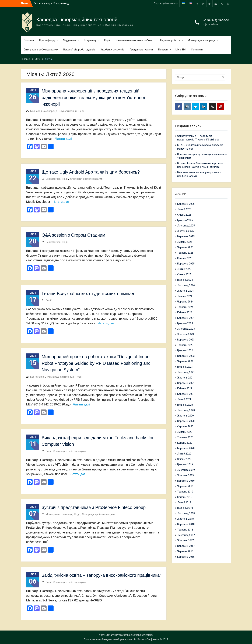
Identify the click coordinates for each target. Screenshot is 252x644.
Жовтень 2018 (185, 519)
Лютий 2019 (184, 502)
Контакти (197, 50)
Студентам (70, 40)
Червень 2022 (185, 361)
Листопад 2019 (186, 470)
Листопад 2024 (186, 285)
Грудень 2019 (185, 464)
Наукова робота (170, 40)
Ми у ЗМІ (181, 50)
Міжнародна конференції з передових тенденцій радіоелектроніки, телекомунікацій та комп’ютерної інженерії (93, 97)
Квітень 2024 (185, 312)
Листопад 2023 (186, 329)
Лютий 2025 (184, 269)
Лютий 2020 (184, 454)
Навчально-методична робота (134, 40)
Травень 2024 (185, 307)
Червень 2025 (185, 247)
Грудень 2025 (185, 220)
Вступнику (90, 40)
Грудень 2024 (185, 280)
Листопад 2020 (186, 410)
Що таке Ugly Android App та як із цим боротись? (91, 172)
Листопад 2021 (186, 372)
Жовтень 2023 (185, 334)
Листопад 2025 (186, 226)
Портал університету (166, 4)
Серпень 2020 (185, 426)
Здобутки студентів (112, 50)
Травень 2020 (185, 437)
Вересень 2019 (186, 481)
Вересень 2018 (186, 524)
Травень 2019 (185, 492)
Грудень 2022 (185, 350)
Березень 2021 (186, 394)
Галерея (163, 50)
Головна (29, 40)
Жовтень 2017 (185, 540)
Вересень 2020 (186, 421)
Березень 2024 (186, 318)
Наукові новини (68, 111)
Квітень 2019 (185, 497)
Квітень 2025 (185, 258)
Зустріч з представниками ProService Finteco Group (94, 507)
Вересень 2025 (186, 236)
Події (107, 40)
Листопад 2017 (186, 535)
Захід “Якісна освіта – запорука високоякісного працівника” (101, 575)
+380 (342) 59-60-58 (216, 20)
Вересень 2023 (186, 340)
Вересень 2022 (186, 356)
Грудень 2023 (185, 323)
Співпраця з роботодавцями (41, 50)
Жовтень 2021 (185, 378)
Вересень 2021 (186, 383)
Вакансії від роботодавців (79, 50)
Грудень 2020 (185, 405)
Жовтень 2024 (185, 291)
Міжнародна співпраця (201, 40)
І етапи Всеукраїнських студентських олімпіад (88, 294)
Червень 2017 (185, 551)
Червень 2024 (185, 302)
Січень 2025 (184, 274)
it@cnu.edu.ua (211, 24)
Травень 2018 (185, 530)
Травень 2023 (185, 345)
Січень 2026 (184, 215)
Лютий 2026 (184, 209)
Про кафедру (47, 40)
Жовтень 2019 (185, 475)
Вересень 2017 (186, 546)
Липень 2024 (185, 296)
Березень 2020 (186, 448)
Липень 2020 (185, 432)
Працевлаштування (141, 50)
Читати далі (63, 139)
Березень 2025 (186, 264)
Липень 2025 (185, 242)
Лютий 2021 (184, 399)
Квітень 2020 (185, 443)
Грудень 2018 (185, 508)
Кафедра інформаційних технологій (77, 20)
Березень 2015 (186, 557)
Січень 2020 (184, 459)
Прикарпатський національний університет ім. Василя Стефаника (122, 639)
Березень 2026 (186, 204)
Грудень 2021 (185, 367)
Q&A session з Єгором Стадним (73, 235)
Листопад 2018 (186, 513)
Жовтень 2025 (185, 231)
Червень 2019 (185, 486)
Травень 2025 (185, 253)
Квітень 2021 (185, 388)
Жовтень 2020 (185, 416)
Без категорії (53, 179)
